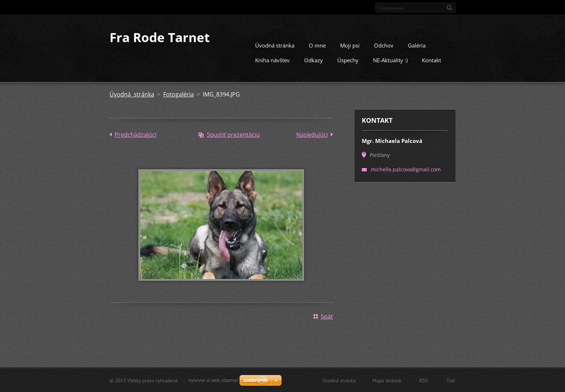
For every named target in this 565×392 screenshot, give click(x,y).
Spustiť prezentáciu (233, 134)
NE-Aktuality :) (390, 60)
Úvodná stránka (275, 45)
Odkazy (313, 60)
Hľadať (449, 8)
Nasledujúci (312, 134)
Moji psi (350, 45)
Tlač (451, 380)
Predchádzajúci (135, 134)
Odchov (384, 45)
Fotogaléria (179, 94)
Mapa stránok (387, 380)
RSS (424, 380)
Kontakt (431, 60)
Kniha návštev (272, 60)
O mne (317, 45)
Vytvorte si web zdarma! (213, 380)
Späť (327, 316)
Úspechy (348, 60)
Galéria (417, 45)
